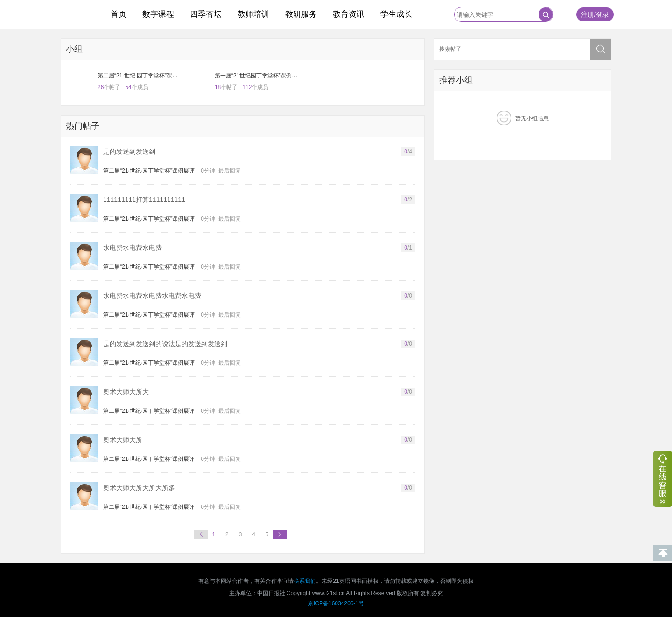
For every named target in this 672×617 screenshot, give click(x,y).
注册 (588, 14)
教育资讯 (349, 14)
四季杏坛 (206, 14)
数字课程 (158, 14)
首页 (119, 14)
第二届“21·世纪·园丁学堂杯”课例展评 (149, 171)
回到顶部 (663, 553)
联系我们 (305, 581)
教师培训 (253, 14)
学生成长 (396, 14)
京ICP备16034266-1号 (336, 603)
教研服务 (301, 14)
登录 (602, 14)
